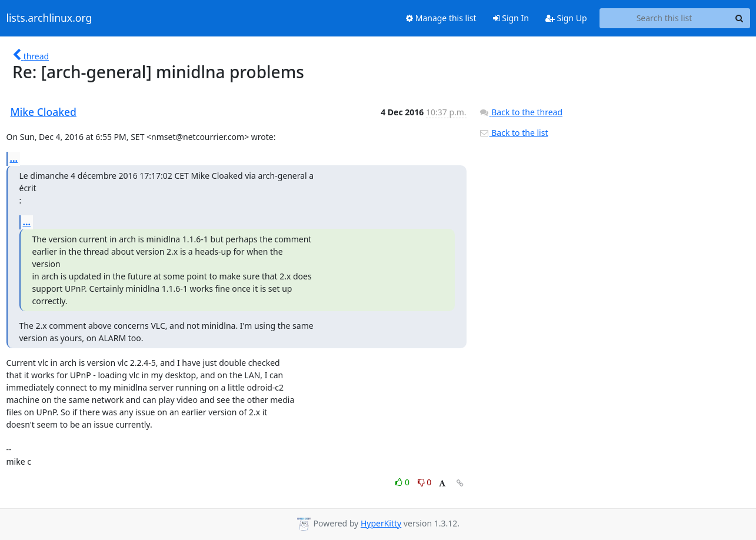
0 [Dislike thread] (425, 482)
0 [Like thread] (403, 482)
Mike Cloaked (44, 112)
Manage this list (441, 18)
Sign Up (566, 18)
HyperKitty (381, 523)
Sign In (511, 18)
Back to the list (514, 133)
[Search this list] (665, 18)
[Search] (740, 18)
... (14, 158)
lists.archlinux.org (49, 18)
